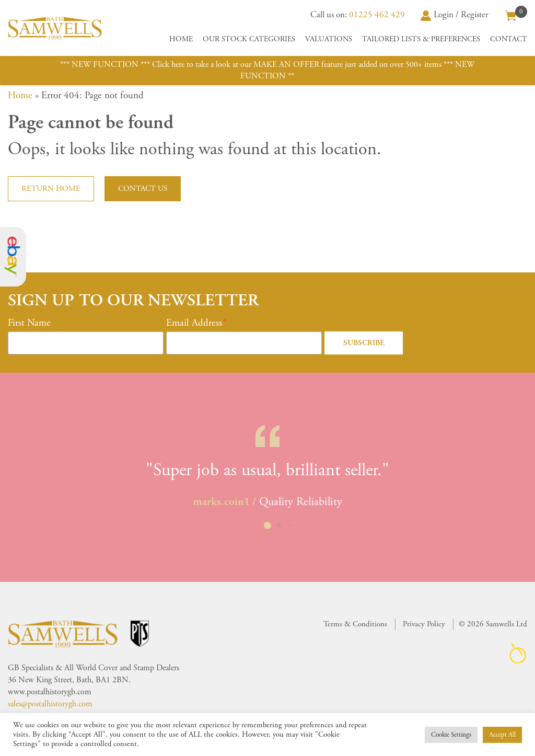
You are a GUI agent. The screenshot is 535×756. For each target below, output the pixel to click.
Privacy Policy (424, 624)
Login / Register (455, 15)
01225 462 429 (377, 15)
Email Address (194, 323)
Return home (51, 188)
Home (181, 39)
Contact (509, 39)
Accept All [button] (502, 735)
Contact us (143, 188)
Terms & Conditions (355, 624)
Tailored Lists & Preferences (421, 39)
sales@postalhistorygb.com (50, 704)
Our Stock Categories (249, 39)
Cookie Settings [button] (451, 735)
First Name (29, 323)
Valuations (329, 39)
